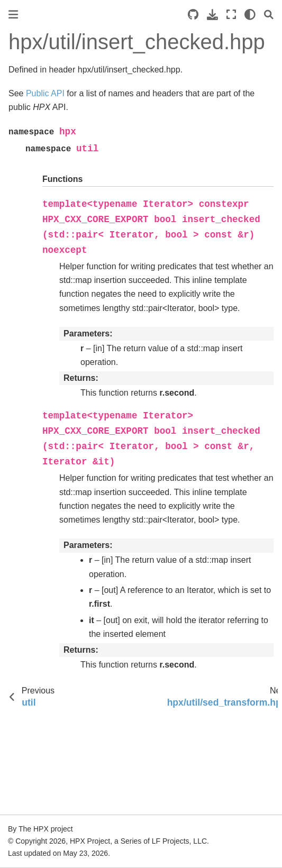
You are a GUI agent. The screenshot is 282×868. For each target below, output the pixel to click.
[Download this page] (212, 15)
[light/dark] (250, 15)
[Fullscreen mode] (231, 15)
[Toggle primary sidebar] (13, 15)
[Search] (269, 15)
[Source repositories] (193, 15)
